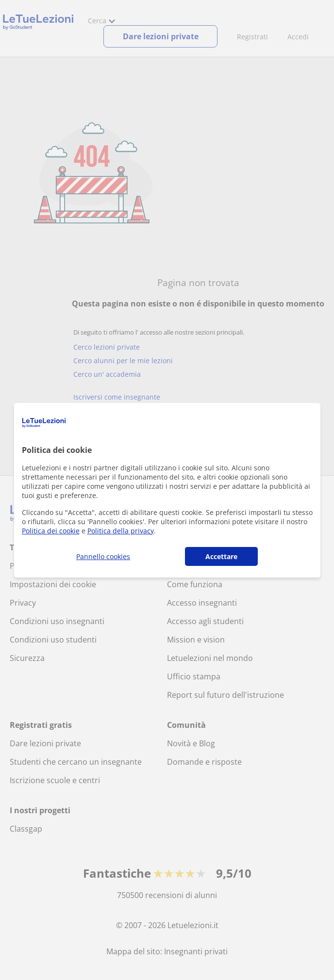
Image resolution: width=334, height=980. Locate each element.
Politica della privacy (121, 531)
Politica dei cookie (51, 531)
